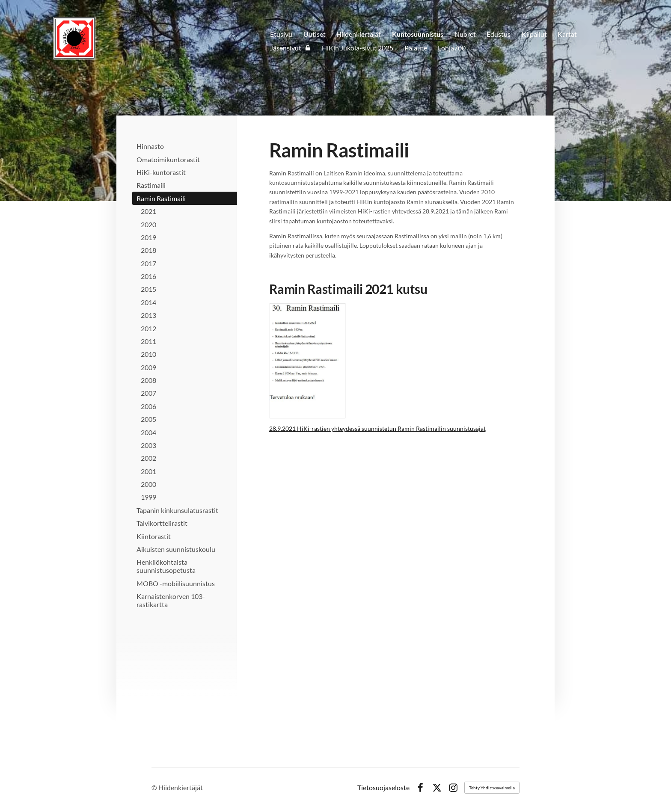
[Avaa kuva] (308, 361)
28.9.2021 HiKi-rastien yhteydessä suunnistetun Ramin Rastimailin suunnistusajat (377, 428)
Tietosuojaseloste (383, 788)
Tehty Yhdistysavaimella (492, 788)
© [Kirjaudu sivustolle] (155, 787)
